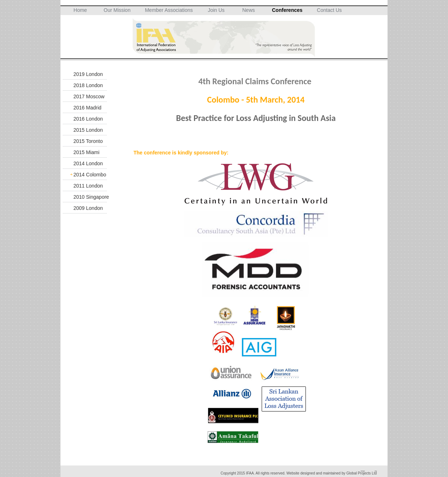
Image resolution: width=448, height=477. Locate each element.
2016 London (88, 119)
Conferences (287, 10)
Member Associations (169, 10)
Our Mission (117, 10)
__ (363, 469)
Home (80, 10)
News (248, 10)
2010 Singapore (91, 197)
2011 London (88, 186)
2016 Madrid (87, 108)
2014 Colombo (90, 175)
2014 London (88, 163)
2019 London (88, 74)
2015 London (88, 130)
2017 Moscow (89, 96)
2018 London (88, 85)
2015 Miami (86, 152)
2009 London (88, 208)
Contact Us (329, 10)
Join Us (216, 10)
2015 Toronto (88, 141)
